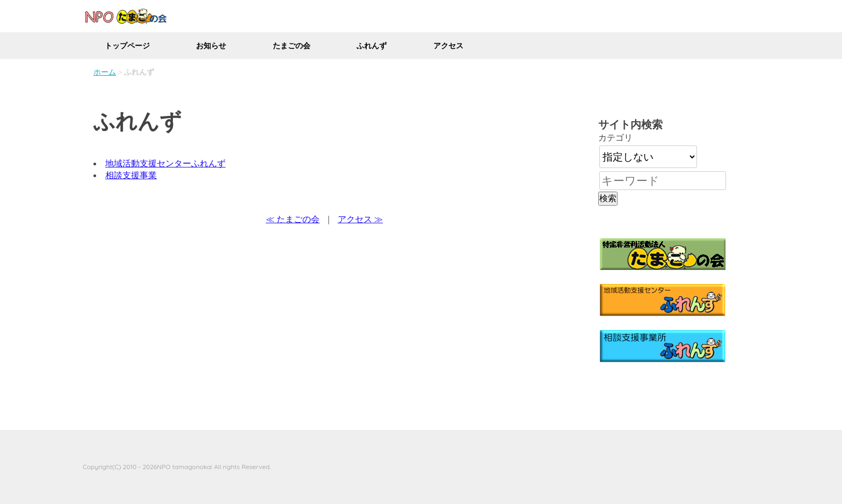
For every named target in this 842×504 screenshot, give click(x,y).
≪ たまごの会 (293, 219)
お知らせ (211, 46)
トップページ (127, 46)
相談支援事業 (131, 175)
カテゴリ (615, 137)
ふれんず (372, 46)
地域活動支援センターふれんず (165, 163)
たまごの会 (292, 46)
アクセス (448, 46)
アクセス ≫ (360, 219)
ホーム (105, 72)
